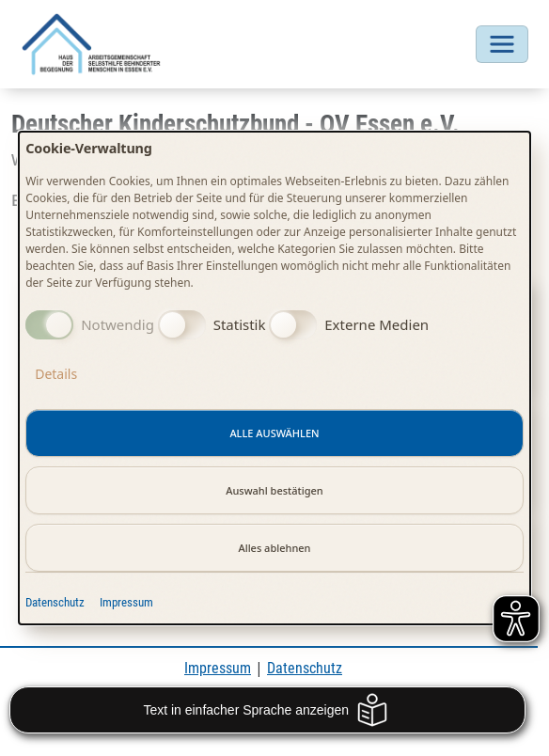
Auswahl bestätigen (274, 490)
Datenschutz (55, 602)
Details (56, 374)
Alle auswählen (274, 433)
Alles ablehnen (274, 548)
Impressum (126, 602)
